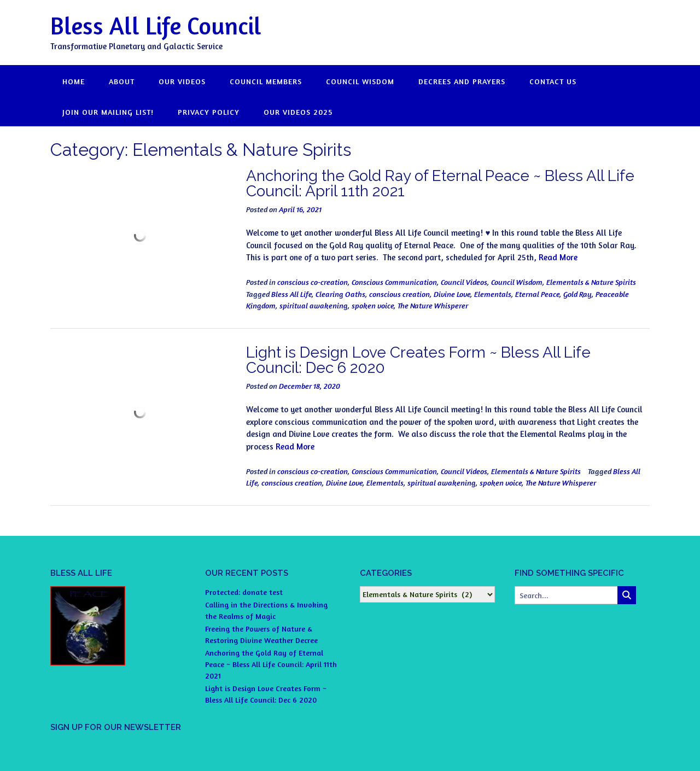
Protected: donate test (244, 592)
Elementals (493, 294)
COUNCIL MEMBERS (266, 81)
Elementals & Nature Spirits (591, 282)
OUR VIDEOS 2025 (298, 112)
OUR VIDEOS (182, 81)
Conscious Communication (394, 282)
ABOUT (122, 81)
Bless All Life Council (156, 25)
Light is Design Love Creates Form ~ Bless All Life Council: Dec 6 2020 (418, 360)
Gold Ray (577, 294)
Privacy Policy (209, 112)
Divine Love (452, 294)
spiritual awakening (314, 305)
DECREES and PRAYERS (462, 81)
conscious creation (399, 294)
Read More (558, 257)
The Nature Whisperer (433, 305)
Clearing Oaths (340, 294)
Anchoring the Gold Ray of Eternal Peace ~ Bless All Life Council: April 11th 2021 (440, 183)
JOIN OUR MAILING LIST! (108, 112)
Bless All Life (291, 294)
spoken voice (373, 305)
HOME (74, 81)
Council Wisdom (517, 282)
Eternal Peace (537, 294)
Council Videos (464, 282)
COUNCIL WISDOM (360, 81)
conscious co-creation (313, 282)
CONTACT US (553, 81)
